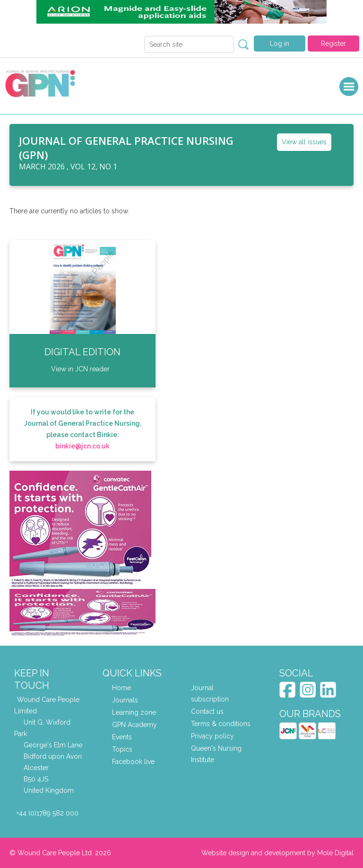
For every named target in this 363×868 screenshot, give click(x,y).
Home (121, 688)
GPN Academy (134, 725)
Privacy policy (212, 736)
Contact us (207, 711)
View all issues (304, 142)
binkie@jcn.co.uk (82, 446)
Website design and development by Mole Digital (277, 853)
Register (333, 44)
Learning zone (134, 712)
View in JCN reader (80, 369)
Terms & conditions (221, 724)
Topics (122, 749)
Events (122, 737)
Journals (125, 700)
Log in (280, 44)
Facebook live (133, 762)
